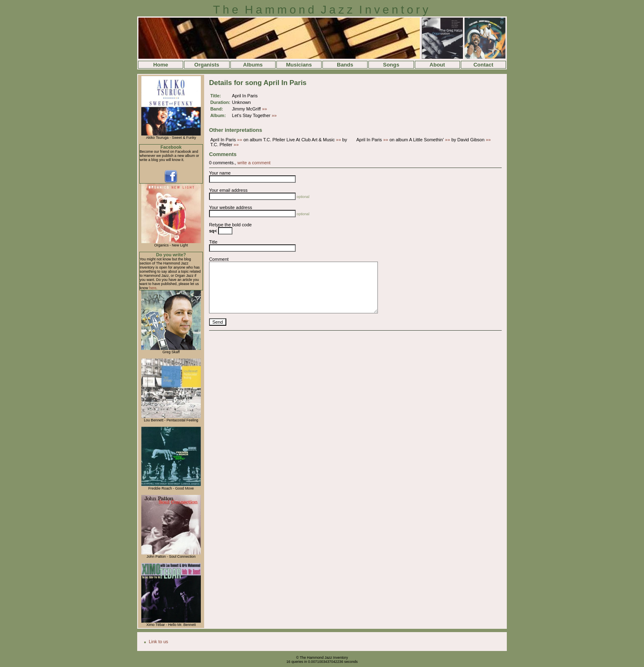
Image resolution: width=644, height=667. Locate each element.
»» (264, 109)
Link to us (158, 642)
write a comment (254, 163)
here (153, 288)
